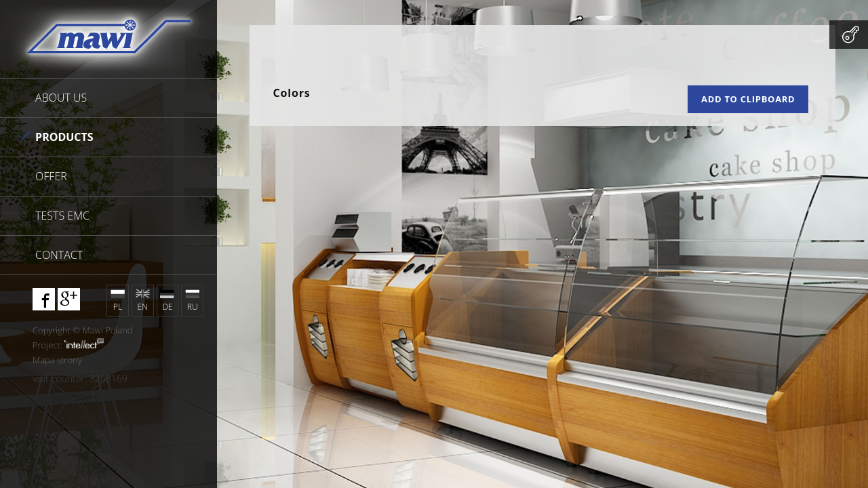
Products (64, 137)
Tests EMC (62, 216)
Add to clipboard (748, 99)
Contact (59, 255)
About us (61, 98)
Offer (51, 176)
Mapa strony (57, 360)
